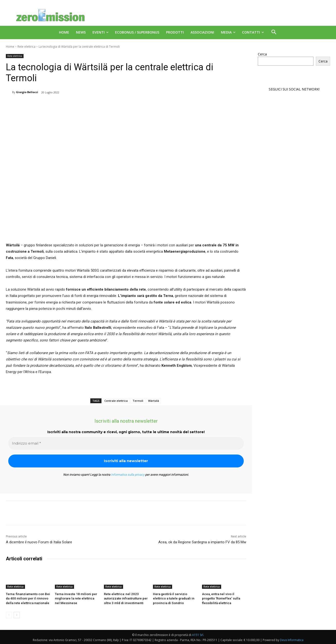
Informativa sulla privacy (128, 475)
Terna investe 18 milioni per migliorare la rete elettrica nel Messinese (76, 598)
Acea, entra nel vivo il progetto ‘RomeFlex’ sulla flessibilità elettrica (224, 598)
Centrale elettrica (116, 401)
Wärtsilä (154, 401)
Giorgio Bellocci (27, 92)
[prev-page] (9, 615)
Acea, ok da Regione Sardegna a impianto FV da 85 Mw (202, 542)
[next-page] (17, 615)
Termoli (138, 401)
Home (10, 47)
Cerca (262, 54)
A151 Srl (198, 634)
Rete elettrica (26, 47)
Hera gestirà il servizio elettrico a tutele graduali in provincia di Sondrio (173, 598)
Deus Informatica (292, 640)
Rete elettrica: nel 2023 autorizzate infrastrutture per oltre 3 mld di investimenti (125, 598)
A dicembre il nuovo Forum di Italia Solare (39, 542)
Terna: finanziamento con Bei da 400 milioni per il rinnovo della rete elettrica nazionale (27, 598)
